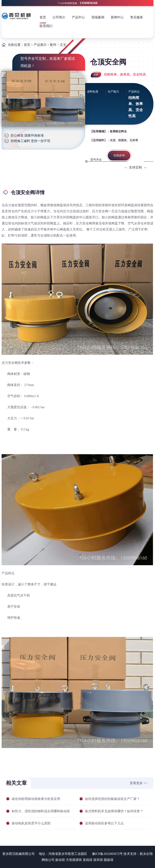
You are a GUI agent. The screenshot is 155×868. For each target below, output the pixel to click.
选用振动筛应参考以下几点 (104, 823)
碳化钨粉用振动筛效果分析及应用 (36, 799)
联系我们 (46, 26)
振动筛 (60, 860)
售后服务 (137, 17)
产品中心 (78, 17)
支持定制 (135, 167)
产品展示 (40, 45)
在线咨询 (119, 155)
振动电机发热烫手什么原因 (31, 823)
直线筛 (88, 860)
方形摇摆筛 (74, 860)
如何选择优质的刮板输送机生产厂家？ (112, 799)
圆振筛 (109, 860)
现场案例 (98, 17)
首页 (43, 17)
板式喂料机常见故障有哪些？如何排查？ (114, 811)
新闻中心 (117, 17)
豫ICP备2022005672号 (107, 854)
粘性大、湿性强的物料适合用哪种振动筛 (41, 811)
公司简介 (59, 17)
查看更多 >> (138, 783)
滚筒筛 (98, 860)
